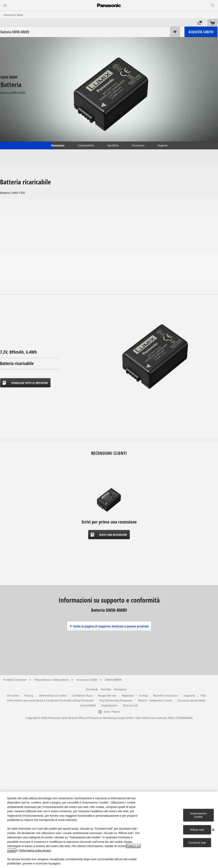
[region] (109, 830)
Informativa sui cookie (53, 696)
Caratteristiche (86, 145)
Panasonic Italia (13, 15)
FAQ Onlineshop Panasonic (116, 700)
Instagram (120, 689)
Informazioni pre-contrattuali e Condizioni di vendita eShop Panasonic (50, 700)
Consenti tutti (197, 842)
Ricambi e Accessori (166, 696)
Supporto (163, 145)
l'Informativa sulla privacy (35, 850)
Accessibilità (88, 705)
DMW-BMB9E (113, 680)
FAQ (203, 696)
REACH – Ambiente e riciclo (155, 700)
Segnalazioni (109, 705)
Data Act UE (130, 705)
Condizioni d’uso (82, 696)
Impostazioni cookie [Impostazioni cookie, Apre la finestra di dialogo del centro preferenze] (198, 815)
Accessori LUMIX (87, 680)
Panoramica (57, 145)
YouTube (106, 689)
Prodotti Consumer (15, 680)
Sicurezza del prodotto (191, 700)
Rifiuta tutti (197, 830)
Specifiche (113, 145)
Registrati (128, 696)
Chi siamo (13, 696)
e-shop (143, 696)
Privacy (29, 696)
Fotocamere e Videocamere (52, 680)
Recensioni (138, 145)
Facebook (92, 689)
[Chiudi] (213, 830)
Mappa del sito (107, 696)
